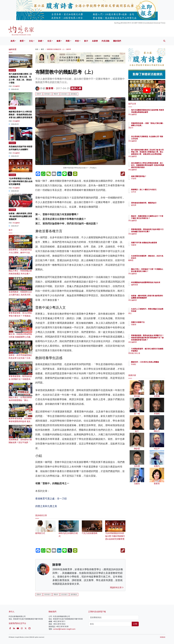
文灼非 (148, 194)
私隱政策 (163, 637)
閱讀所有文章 (117, 588)
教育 (22, 41)
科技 (77, 41)
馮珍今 (148, 130)
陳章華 (50, 88)
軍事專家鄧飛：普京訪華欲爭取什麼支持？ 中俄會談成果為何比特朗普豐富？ (21, 316)
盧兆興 (148, 207)
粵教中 (56, 94)
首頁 (37, 49)
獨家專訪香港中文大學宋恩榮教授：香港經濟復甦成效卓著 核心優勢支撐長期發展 (21, 115)
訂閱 (135, 624)
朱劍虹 (148, 366)
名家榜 (95, 41)
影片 (86, 41)
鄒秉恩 (148, 260)
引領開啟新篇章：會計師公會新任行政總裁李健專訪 (155, 351)
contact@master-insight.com (64, 629)
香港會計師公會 (151, 355)
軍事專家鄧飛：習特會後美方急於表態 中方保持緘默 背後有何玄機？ (155, 232)
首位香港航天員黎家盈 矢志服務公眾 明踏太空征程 (154, 139)
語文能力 (65, 94)
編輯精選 (149, 287)
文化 (31, 41)
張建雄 (148, 247)
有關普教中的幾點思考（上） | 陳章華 (59, 49)
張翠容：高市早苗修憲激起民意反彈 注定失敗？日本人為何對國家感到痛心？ (21, 358)
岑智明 (148, 179)
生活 (49, 41)
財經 (40, 41)
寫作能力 (47, 94)
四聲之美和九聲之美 (46, 506)
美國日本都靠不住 (152, 322)
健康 (58, 41)
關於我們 (117, 41)
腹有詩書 (12, 70)
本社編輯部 (16, 86)
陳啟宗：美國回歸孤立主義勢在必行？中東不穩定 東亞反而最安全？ (155, 218)
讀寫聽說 (74, 94)
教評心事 (76, 88)
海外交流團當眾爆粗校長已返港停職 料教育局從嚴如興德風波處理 (155, 112)
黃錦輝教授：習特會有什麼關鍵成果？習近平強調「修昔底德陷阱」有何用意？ (20, 442)
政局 (13, 41)
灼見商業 (12, 210)
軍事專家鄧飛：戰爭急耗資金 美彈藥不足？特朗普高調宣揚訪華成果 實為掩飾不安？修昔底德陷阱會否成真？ (155, 340)
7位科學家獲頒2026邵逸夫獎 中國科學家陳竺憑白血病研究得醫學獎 (115, 533)
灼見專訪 (12, 108)
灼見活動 (105, 41)
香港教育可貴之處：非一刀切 (51, 499)
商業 (68, 41)
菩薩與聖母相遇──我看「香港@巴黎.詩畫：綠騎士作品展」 (155, 125)
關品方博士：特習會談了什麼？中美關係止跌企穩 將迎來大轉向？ (155, 271)
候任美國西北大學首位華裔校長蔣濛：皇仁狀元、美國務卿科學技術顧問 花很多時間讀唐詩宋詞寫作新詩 (155, 167)
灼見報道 (12, 175)
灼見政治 (12, 143)
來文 (147, 313)
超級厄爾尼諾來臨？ (153, 176)
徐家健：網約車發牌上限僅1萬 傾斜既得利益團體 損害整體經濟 (20, 216)
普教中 (39, 94)
